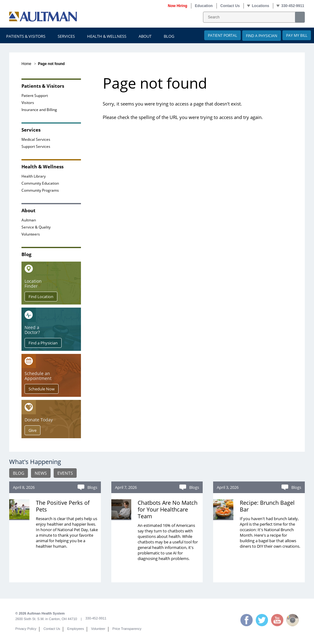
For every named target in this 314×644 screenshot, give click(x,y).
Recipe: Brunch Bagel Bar (267, 506)
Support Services (36, 146)
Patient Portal (222, 35)
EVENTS (65, 473)
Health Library (34, 176)
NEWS (41, 473)
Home (26, 64)
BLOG (19, 473)
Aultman (29, 220)
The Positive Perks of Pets (63, 506)
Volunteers (31, 234)
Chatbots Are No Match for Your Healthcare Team (168, 509)
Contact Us (52, 629)
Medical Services (36, 139)
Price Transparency (127, 629)
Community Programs (40, 190)
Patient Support (35, 95)
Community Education (40, 183)
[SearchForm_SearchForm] (254, 17)
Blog (169, 36)
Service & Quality (36, 227)
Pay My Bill (297, 35)
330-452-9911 (96, 618)
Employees (75, 629)
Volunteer (98, 629)
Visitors (28, 102)
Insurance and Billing (39, 109)
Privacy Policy (26, 629)
